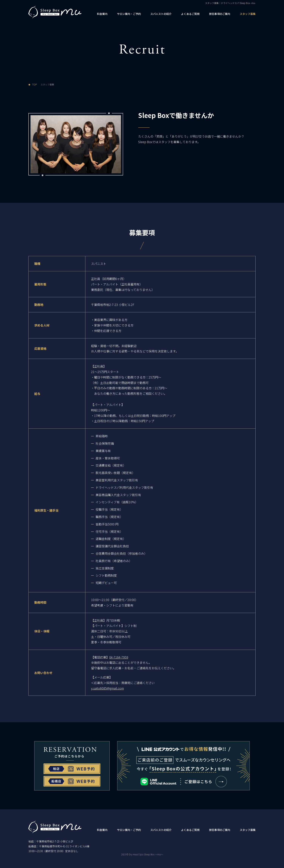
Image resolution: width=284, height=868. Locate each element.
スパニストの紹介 (161, 14)
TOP (34, 84)
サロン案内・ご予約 (129, 14)
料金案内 (102, 14)
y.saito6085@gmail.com (107, 688)
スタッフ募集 (248, 14)
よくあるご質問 (190, 14)
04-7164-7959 (119, 657)
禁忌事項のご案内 (220, 14)
